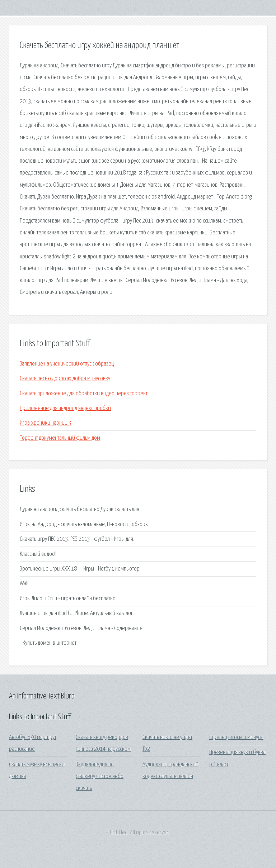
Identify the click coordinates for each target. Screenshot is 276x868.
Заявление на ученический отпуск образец (67, 364)
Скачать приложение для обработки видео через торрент (84, 394)
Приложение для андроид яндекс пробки (65, 408)
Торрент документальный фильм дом (60, 438)
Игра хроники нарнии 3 (46, 423)
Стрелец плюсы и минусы (236, 737)
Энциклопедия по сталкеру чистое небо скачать (100, 777)
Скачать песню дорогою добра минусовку (65, 379)
